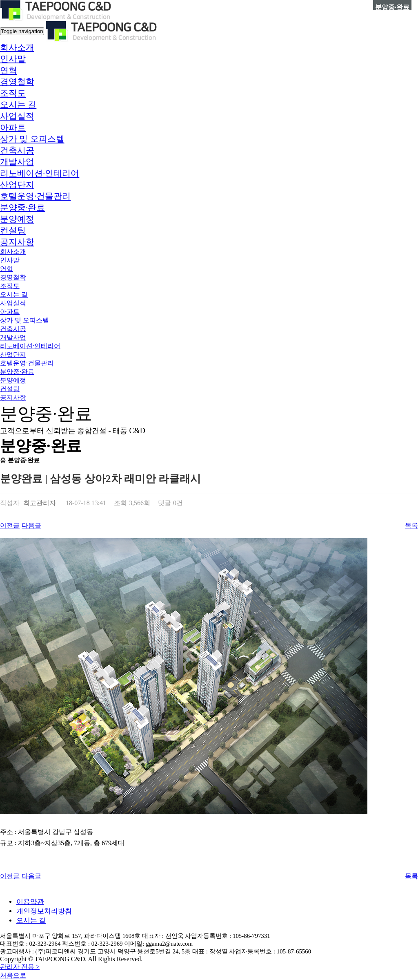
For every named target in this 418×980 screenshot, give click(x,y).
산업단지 (17, 185)
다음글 (31, 525)
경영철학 (17, 82)
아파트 (13, 128)
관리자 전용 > (20, 967)
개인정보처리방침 (44, 911)
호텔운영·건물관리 (35, 196)
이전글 (10, 525)
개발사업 (17, 162)
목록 (411, 525)
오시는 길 (18, 105)
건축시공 (17, 150)
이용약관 (30, 902)
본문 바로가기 (0, 0)
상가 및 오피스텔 (32, 139)
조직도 (13, 93)
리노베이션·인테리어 (40, 173)
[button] (17, 47)
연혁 (9, 70)
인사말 (13, 59)
